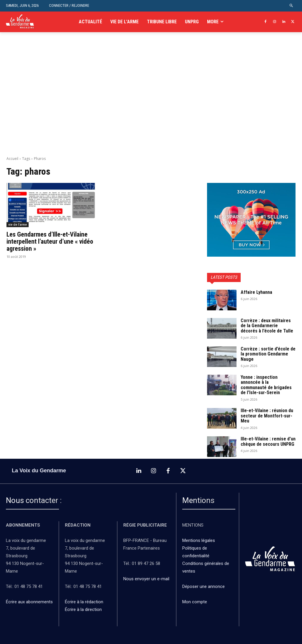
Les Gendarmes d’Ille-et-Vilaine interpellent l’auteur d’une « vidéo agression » (50, 241)
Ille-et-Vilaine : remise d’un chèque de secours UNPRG (268, 441)
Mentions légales (199, 540)
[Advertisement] (151, 101)
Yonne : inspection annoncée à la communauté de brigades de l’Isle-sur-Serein (266, 385)
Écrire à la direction (83, 609)
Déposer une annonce (203, 586)
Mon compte (195, 602)
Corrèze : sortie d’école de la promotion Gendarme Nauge (268, 354)
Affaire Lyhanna (257, 292)
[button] (292, 6)
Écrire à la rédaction (85, 602)
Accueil (12, 159)
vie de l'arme (18, 225)
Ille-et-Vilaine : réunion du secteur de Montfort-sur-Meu (267, 416)
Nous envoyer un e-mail (146, 579)
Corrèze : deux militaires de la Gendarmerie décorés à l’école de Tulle (267, 326)
